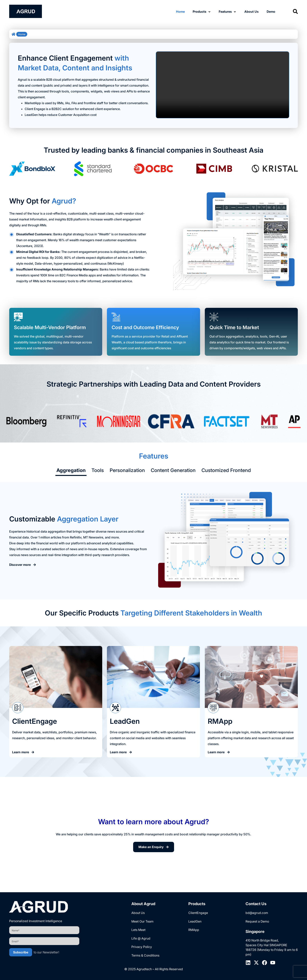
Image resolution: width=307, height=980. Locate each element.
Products (200, 12)
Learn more (23, 752)
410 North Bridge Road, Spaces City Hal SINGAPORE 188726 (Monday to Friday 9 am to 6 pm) (272, 948)
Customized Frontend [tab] (226, 470)
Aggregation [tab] (71, 470)
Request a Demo (257, 921)
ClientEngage (198, 913)
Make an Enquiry (154, 847)
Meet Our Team (142, 921)
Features (225, 12)
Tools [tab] (98, 470)
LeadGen (195, 921)
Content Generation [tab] (173, 470)
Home (181, 12)
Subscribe (21, 952)
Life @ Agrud (141, 939)
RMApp (194, 930)
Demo (271, 12)
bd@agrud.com (257, 913)
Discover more (23, 565)
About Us (251, 12)
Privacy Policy (142, 947)
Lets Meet (138, 930)
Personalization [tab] (127, 470)
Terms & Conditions (145, 956)
